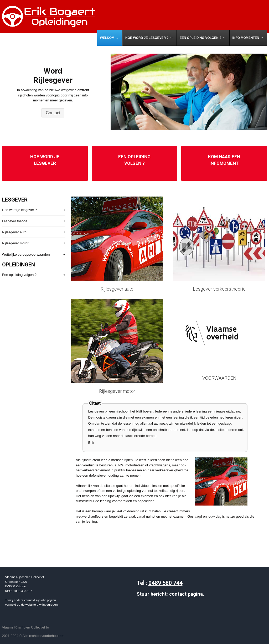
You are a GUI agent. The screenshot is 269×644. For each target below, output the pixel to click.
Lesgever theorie (15, 221)
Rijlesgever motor (15, 243)
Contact (53, 113)
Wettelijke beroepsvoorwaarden (26, 254)
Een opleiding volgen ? (19, 275)
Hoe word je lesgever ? (20, 210)
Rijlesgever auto (14, 232)
